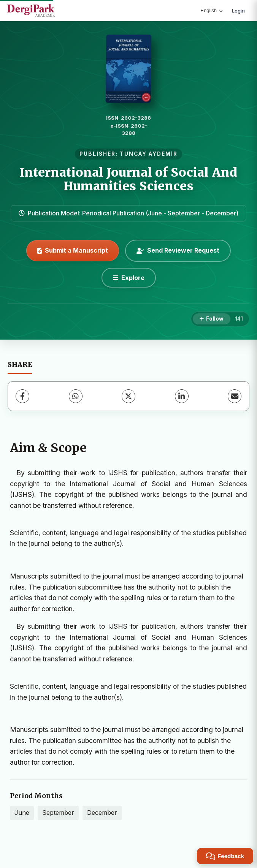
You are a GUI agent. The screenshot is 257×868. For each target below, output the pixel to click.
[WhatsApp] (76, 396)
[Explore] (129, 278)
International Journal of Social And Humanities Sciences (128, 179)
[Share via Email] (235, 396)
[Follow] (212, 319)
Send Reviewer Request (178, 250)
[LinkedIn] (182, 396)
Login (238, 11)
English (212, 10)
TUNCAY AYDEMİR (149, 154)
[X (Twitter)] (128, 396)
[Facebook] (22, 396)
